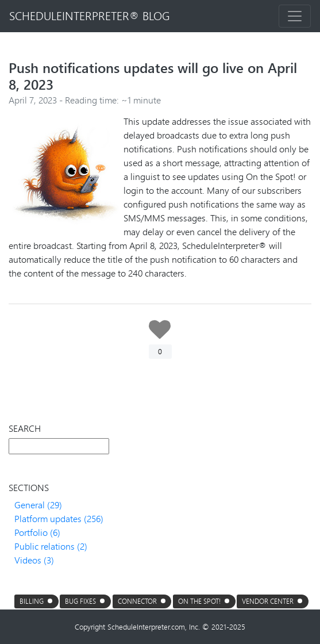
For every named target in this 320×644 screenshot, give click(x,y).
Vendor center (268, 601)
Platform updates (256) (59, 518)
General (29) (38, 505)
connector (137, 601)
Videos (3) (34, 560)
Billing (32, 601)
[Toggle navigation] (295, 16)
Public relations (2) (51, 546)
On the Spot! (199, 601)
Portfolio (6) (37, 532)
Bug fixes (80, 601)
